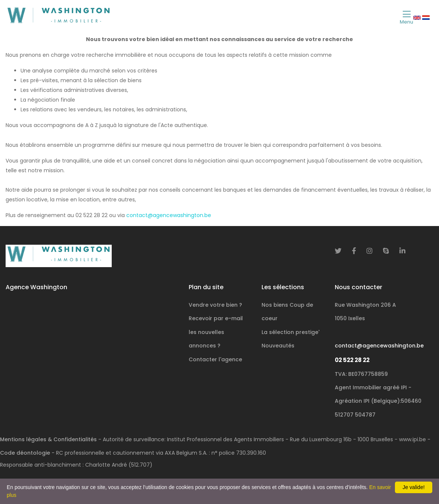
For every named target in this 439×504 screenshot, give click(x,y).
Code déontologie (25, 453)
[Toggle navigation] (406, 17)
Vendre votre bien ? (215, 305)
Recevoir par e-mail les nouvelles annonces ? (216, 332)
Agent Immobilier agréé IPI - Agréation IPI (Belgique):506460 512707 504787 (378, 401)
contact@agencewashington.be (169, 215)
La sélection (290, 332)
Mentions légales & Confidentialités (48, 439)
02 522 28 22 (352, 360)
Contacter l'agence (215, 359)
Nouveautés (278, 346)
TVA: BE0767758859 (361, 374)
